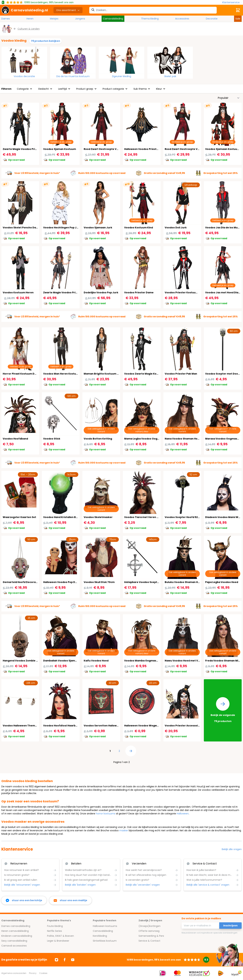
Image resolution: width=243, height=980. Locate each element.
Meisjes (54, 19)
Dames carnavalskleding (16, 926)
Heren (30, 19)
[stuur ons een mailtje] (70, 900)
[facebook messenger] (24, 900)
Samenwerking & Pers (151, 936)
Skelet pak (170, 76)
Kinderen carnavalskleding (17, 936)
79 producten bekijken (45, 41)
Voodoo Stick (52, 439)
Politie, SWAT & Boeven (60, 936)
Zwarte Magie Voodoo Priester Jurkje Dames (72, 292)
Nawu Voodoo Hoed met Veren (184, 661)
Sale (238, 19)
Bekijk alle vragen (232, 849)
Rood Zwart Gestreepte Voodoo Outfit (109, 149)
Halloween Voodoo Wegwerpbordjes (148, 726)
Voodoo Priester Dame (139, 292)
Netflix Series (55, 931)
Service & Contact (149, 941)
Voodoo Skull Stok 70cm (99, 582)
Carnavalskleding (113, 19)
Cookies (43, 973)
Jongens (80, 19)
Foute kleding (55, 926)
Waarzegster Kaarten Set (19, 517)
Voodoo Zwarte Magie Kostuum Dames (149, 374)
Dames (6, 19)
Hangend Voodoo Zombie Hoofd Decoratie (30, 661)
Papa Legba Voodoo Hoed (222, 582)
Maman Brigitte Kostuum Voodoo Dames (110, 374)
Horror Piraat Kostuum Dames (22, 374)
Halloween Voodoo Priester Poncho (147, 149)
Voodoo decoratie (24, 76)
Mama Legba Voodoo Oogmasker (146, 439)
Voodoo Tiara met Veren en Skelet (146, 517)
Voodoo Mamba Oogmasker (142, 661)
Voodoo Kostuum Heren (18, 292)
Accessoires (182, 19)
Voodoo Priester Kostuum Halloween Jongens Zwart (198, 292)
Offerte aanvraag (149, 931)
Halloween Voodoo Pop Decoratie (65, 582)
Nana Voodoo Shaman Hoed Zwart (187, 439)
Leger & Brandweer (58, 941)
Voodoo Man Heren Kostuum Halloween (69, 374)
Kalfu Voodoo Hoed (96, 661)
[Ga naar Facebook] (65, 960)
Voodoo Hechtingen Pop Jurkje (63, 228)
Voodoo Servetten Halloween (103, 726)
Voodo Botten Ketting (98, 439)
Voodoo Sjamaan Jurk (98, 228)
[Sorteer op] (229, 98)
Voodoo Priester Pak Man (181, 374)
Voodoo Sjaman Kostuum (60, 149)
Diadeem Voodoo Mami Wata (224, 517)
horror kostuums (106, 814)
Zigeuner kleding (122, 76)
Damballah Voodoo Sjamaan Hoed (65, 661)
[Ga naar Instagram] (57, 960)
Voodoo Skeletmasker (98, 517)
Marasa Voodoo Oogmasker (223, 439)
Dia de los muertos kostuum (73, 76)
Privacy (33, 973)
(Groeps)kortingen (150, 926)
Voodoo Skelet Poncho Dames (22, 228)
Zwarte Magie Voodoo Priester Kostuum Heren (33, 149)
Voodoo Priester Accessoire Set (185, 726)
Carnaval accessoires (14, 946)
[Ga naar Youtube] (73, 960)
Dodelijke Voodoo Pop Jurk (101, 292)
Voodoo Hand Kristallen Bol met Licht (67, 517)
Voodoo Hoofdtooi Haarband (62, 726)
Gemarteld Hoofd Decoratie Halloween (28, 582)
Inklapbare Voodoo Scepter (142, 582)
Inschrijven (230, 926)
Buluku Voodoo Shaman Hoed (184, 582)
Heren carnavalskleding (15, 931)
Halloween (183, 814)
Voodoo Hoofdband (15, 439)
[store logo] (25, 10)
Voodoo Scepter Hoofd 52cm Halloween (190, 517)
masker (124, 830)
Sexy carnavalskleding (14, 941)
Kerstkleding (100, 936)
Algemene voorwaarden (14, 973)
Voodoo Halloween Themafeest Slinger (28, 726)
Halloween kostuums (105, 926)
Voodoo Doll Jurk (176, 228)
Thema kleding (150, 19)
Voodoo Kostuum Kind (139, 228)
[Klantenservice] (232, 2)
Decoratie (212, 19)
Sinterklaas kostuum (105, 941)
